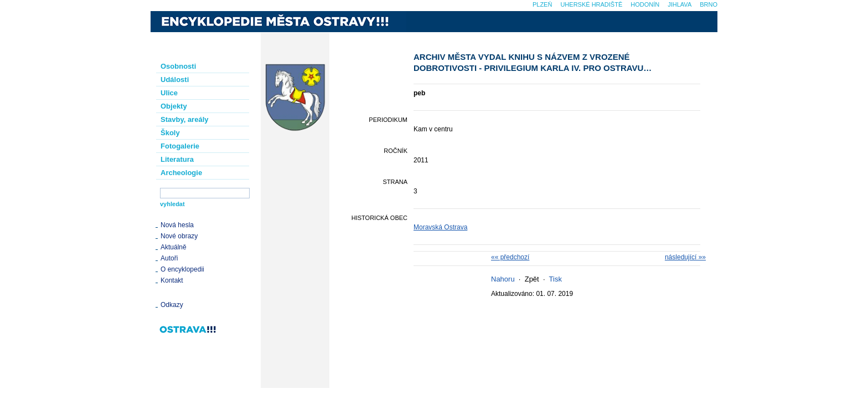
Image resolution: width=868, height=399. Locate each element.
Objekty (174, 106)
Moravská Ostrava (440, 227)
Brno (709, 4)
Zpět (532, 279)
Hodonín (645, 4)
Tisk (556, 279)
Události (175, 80)
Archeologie (181, 173)
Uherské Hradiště (591, 4)
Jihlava (680, 4)
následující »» (685, 257)
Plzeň (542, 4)
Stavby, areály (184, 119)
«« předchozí (510, 257)
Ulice (169, 93)
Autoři (169, 258)
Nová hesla (177, 225)
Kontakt (172, 280)
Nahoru (503, 279)
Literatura (177, 159)
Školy (170, 133)
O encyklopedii (182, 269)
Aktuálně (174, 247)
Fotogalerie (180, 146)
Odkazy (172, 305)
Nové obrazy (179, 236)
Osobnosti (178, 66)
